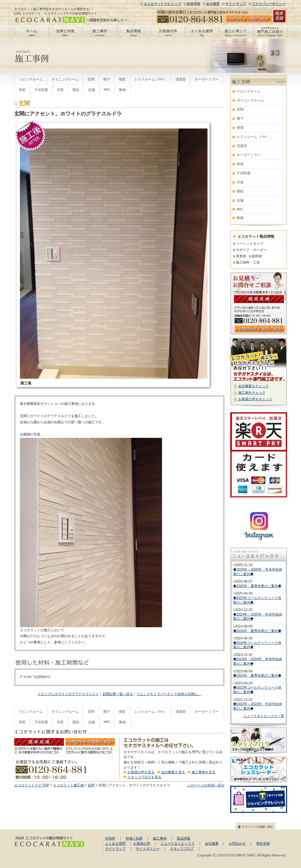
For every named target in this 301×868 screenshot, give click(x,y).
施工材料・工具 (248, 262)
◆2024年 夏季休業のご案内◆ (257, 631)
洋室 (60, 90)
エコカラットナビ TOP (32, 785)
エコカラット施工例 (68, 785)
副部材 (257, 256)
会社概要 (213, 4)
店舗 (92, 90)
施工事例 (160, 838)
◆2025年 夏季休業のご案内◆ (257, 586)
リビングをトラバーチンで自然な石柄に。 (169, 694)
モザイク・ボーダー (251, 250)
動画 (123, 90)
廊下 (107, 79)
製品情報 (184, 838)
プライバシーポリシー (269, 4)
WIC (107, 90)
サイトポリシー (148, 849)
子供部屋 (41, 90)
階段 (76, 90)
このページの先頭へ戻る (206, 785)
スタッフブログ (182, 849)
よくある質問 (115, 844)
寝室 (122, 79)
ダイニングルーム (65, 79)
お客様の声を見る (141, 772)
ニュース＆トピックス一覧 (264, 716)
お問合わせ (237, 844)
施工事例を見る (204, 772)
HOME (110, 838)
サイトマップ (236, 4)
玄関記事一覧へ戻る (118, 694)
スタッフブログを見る (144, 777)
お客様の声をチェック (255, 399)
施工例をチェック (252, 393)
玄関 (91, 79)
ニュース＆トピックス (178, 844)
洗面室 (181, 79)
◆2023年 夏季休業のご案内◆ (257, 676)
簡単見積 (263, 844)
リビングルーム (31, 79)
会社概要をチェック (254, 386)
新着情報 (194, 4)
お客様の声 (142, 844)
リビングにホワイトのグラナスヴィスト (68, 694)
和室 (22, 90)
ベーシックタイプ (250, 244)
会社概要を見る (173, 772)
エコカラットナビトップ (162, 4)
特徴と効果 (134, 838)
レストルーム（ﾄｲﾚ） (151, 79)
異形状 (241, 256)
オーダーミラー (207, 79)
